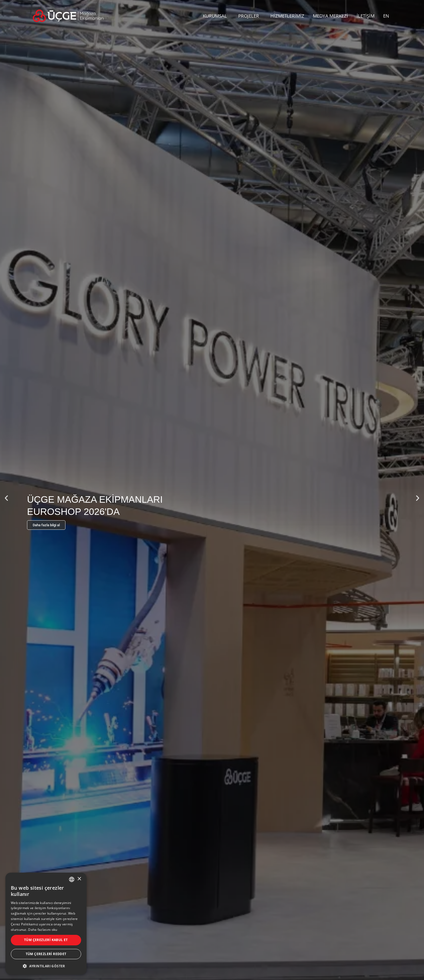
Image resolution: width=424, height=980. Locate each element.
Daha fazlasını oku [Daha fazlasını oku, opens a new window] (43, 930)
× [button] (79, 879)
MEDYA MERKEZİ (330, 16)
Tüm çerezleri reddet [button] (46, 954)
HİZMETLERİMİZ (287, 16)
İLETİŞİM (366, 16)
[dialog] (46, 924)
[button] (6, 498)
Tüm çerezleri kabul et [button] (46, 940)
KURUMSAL (216, 16)
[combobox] (72, 879)
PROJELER (250, 16)
